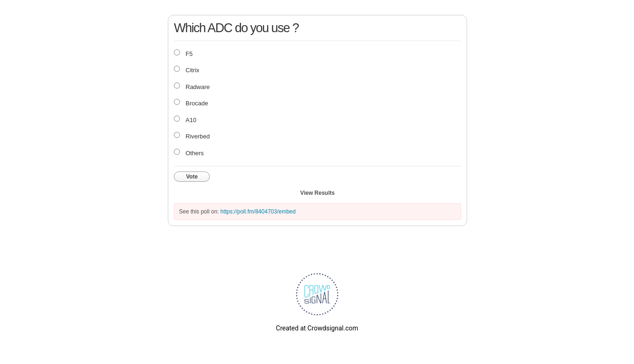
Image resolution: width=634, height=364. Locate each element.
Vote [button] (192, 177)
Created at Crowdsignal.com (317, 328)
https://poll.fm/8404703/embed (258, 212)
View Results (317, 193)
